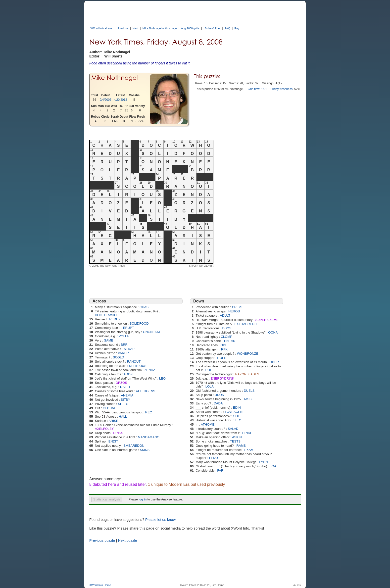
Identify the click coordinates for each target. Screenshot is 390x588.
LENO (214, 458)
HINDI (247, 433)
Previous (123, 28)
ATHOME (208, 424)
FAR (220, 470)
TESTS (235, 441)
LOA (273, 466)
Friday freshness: (282, 89)
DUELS (249, 391)
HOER (222, 358)
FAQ (227, 28)
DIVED (125, 387)
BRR (124, 345)
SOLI (237, 416)
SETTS (123, 404)
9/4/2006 (106, 100)
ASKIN (237, 437)
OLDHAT (109, 408)
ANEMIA (127, 395)
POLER (124, 336)
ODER (274, 362)
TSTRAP (128, 349)
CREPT (237, 307)
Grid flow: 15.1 (257, 89)
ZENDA (150, 370)
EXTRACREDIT (246, 324)
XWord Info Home (101, 28)
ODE (224, 345)
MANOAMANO (149, 437)
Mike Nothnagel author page (160, 28)
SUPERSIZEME (267, 320)
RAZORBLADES (247, 374)
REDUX (115, 319)
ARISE (113, 421)
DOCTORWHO (106, 315)
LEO (162, 378)
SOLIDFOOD (139, 323)
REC (149, 412)
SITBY (126, 400)
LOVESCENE (235, 412)
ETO (238, 420)
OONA (273, 332)
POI (208, 370)
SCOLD (119, 357)
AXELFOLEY (104, 429)
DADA (218, 403)
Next (135, 28)
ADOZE (129, 374)
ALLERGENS (146, 391)
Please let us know (160, 520)
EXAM (249, 450)
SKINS (145, 450)
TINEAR (230, 341)
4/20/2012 (121, 100)
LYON (263, 462)
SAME (109, 340)
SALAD (233, 429)
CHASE (145, 307)
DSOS (227, 328)
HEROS (234, 311)
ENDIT (113, 441)
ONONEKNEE (153, 332)
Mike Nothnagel (115, 78)
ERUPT (129, 328)
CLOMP (227, 337)
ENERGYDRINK (222, 378)
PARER (123, 353)
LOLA (210, 386)
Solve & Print (213, 28)
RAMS (241, 446)
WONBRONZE (248, 354)
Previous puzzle (102, 540)
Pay (237, 28)
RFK (224, 349)
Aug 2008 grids (190, 28)
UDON (219, 395)
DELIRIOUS (138, 366)
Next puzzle (127, 540)
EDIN (237, 408)
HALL (123, 416)
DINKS (118, 433)
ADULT (225, 316)
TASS (247, 399)
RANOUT (134, 362)
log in (143, 499)
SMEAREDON (134, 446)
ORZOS (121, 383)
